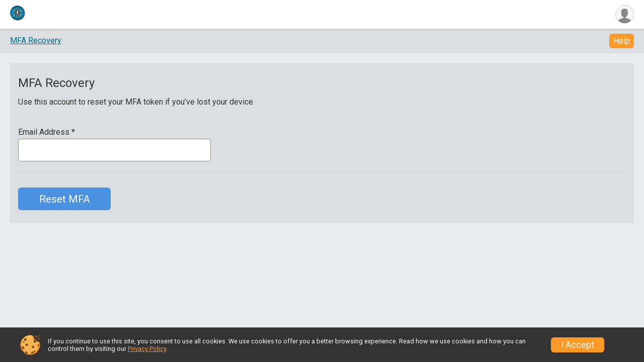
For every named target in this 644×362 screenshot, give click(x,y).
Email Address (47, 132)
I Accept (578, 345)
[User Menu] (625, 14)
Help (622, 41)
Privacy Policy (147, 349)
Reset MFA (65, 199)
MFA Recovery (36, 40)
